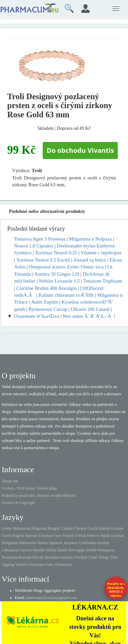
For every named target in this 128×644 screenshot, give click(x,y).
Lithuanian (10, 550)
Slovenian (52, 557)
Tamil (93, 557)
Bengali (54, 528)
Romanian (10, 557)
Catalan (67, 528)
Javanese (71, 543)
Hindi (105, 536)
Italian (43, 543)
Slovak (38, 557)
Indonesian (28, 543)
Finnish (68, 536)
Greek (6, 536)
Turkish (21, 564)
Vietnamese (63, 564)
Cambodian (87, 543)
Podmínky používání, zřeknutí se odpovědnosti (39, 495)
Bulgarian (39, 528)
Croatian (117, 536)
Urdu (49, 564)
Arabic (7, 528)
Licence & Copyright (18, 503)
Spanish (32, 536)
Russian (25, 557)
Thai (114, 557)
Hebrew (93, 536)
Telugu (104, 557)
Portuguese (106, 550)
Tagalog (8, 564)
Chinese (80, 528)
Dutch (62, 550)
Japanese (56, 543)
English (18, 536)
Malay (51, 550)
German (117, 528)
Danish (104, 528)
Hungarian (10, 543)
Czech (93, 528)
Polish (91, 550)
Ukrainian (36, 564)
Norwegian (77, 550)
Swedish (81, 557)
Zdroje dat (10, 481)
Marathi (39, 550)
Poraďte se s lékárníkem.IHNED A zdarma (116, 590)
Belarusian (22, 528)
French (81, 536)
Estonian (46, 536)
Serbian (67, 557)
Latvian (26, 550)
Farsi (57, 536)
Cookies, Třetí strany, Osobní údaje (30, 488)
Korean (104, 543)
